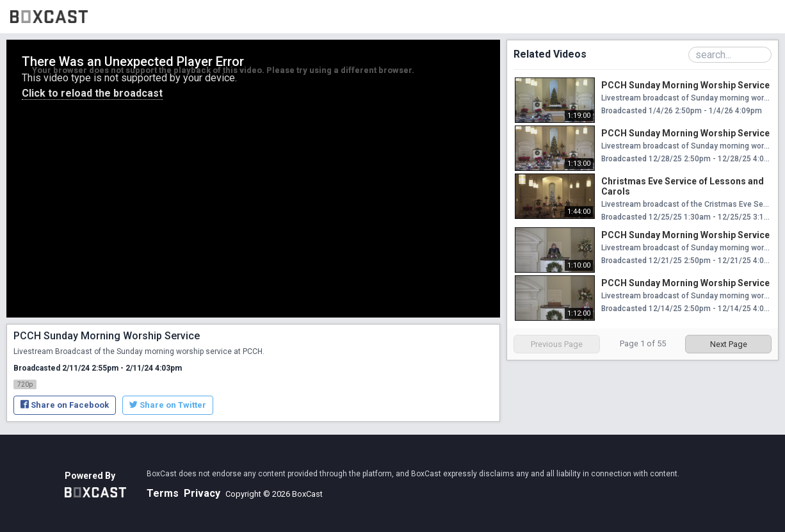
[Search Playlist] (730, 55)
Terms (163, 493)
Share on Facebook (65, 405)
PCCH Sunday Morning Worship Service (685, 85)
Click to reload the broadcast (92, 93)
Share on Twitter (168, 405)
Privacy (202, 493)
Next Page (729, 344)
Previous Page (557, 344)
